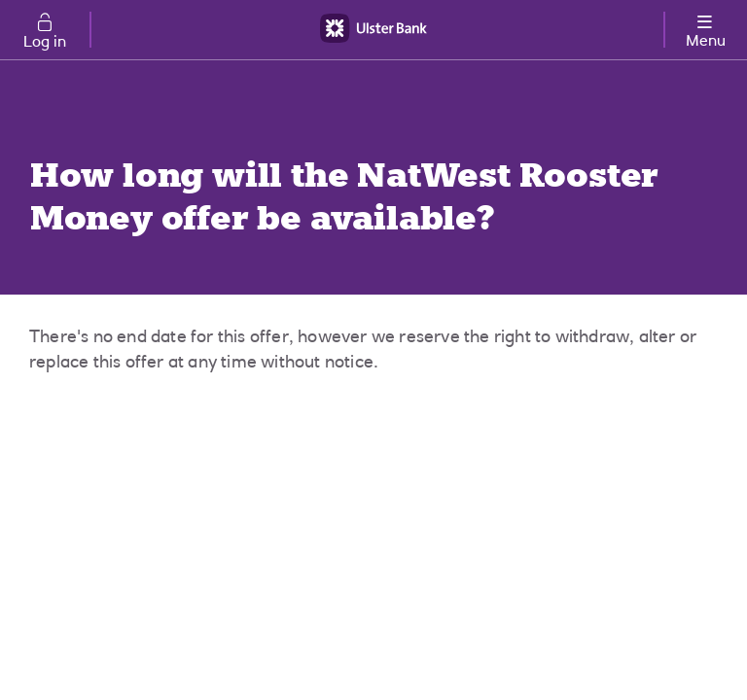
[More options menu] (705, 28)
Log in (45, 43)
